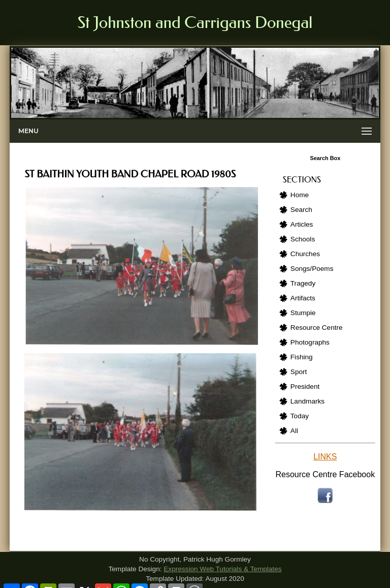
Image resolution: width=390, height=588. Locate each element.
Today (300, 416)
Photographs (310, 342)
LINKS (325, 457)
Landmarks (307, 401)
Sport (299, 372)
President (305, 386)
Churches (305, 254)
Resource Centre (317, 328)
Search (301, 210)
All (294, 431)
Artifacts (303, 298)
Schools (303, 239)
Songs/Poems (312, 269)
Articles (302, 224)
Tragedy (303, 283)
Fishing (302, 357)
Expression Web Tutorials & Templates (222, 569)
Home (300, 195)
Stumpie (303, 313)
